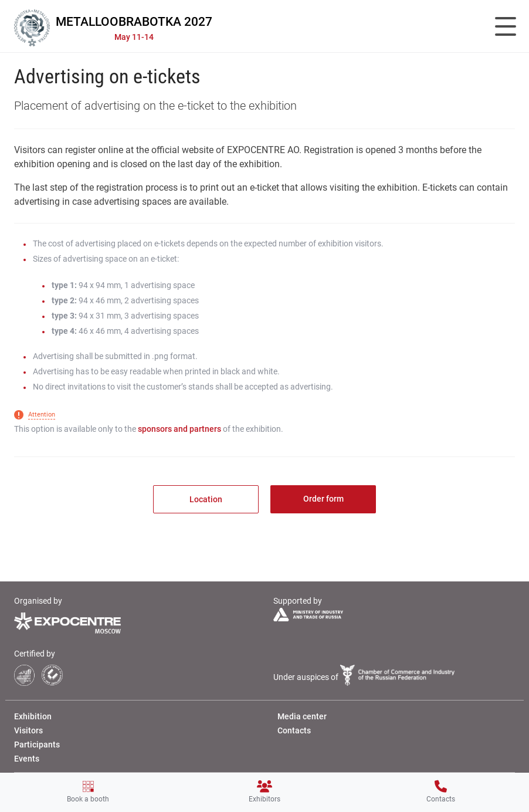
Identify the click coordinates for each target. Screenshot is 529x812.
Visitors (28, 730)
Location (206, 499)
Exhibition (33, 716)
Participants (37, 745)
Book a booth (88, 792)
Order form (323, 499)
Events (27, 759)
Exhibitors (264, 792)
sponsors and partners (179, 429)
